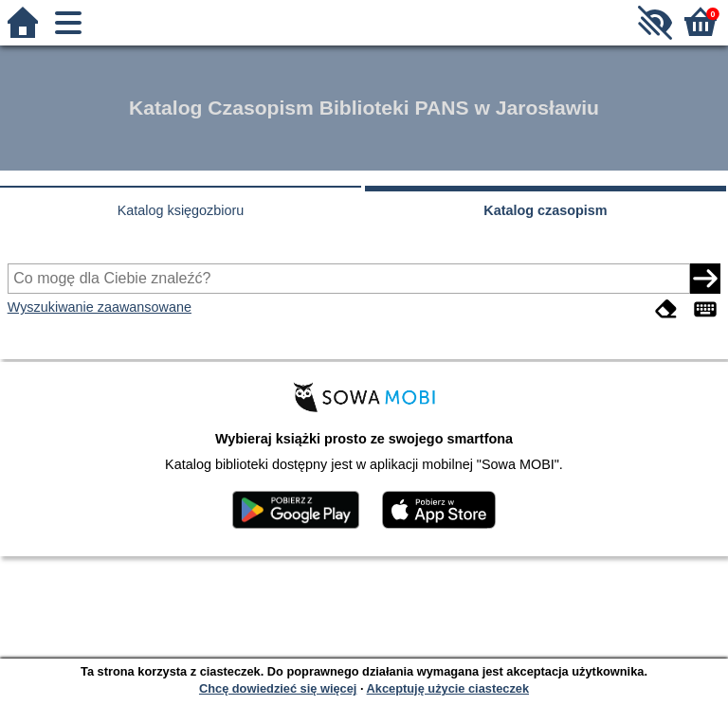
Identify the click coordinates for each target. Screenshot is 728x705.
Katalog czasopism (545, 210)
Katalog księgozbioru (181, 210)
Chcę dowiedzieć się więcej (278, 688)
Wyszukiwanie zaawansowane (100, 307)
